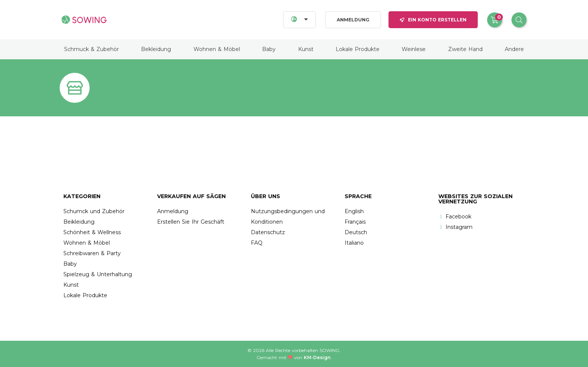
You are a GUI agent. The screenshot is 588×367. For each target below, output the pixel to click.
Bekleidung (156, 49)
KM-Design (317, 357)
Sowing (329, 350)
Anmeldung (353, 20)
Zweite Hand (465, 49)
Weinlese (414, 49)
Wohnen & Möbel (217, 49)
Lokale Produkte (358, 49)
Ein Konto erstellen (433, 20)
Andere (514, 49)
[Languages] (299, 20)
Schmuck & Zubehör (91, 49)
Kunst (306, 49)
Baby (269, 49)
